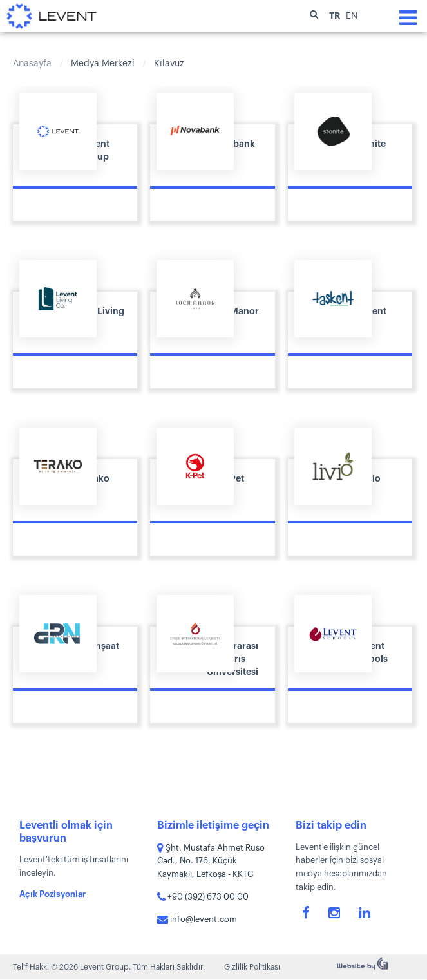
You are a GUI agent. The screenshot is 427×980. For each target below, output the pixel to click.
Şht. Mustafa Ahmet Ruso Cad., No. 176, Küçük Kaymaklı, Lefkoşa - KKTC (211, 861)
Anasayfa (32, 64)
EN (352, 16)
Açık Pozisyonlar (52, 894)
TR (336, 15)
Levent (52, 16)
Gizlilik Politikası (252, 967)
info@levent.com (197, 919)
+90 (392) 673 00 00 (203, 897)
